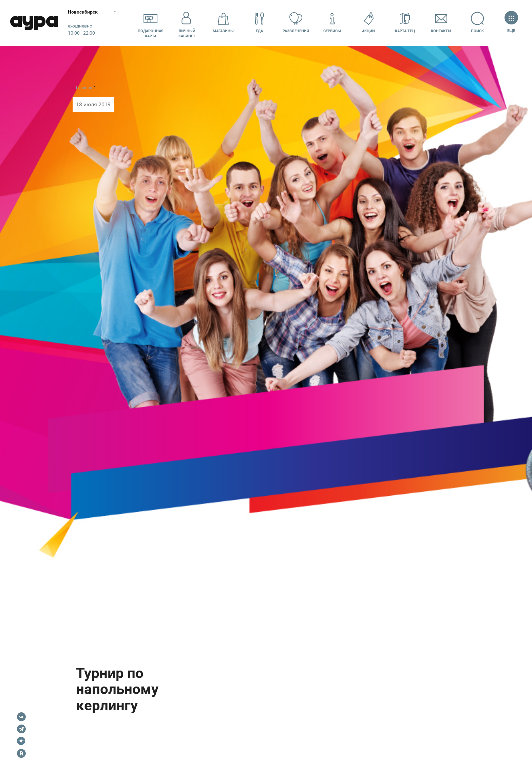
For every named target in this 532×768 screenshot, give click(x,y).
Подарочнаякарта (151, 23)
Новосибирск (83, 12)
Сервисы (332, 23)
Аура (34, 23)
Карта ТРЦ (405, 23)
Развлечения (296, 23)
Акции (368, 23)
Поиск (478, 23)
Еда (260, 23)
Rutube (21, 753)
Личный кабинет (187, 23)
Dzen (21, 741)
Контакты (441, 23)
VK (21, 717)
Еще (511, 23)
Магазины (223, 23)
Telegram (21, 729)
